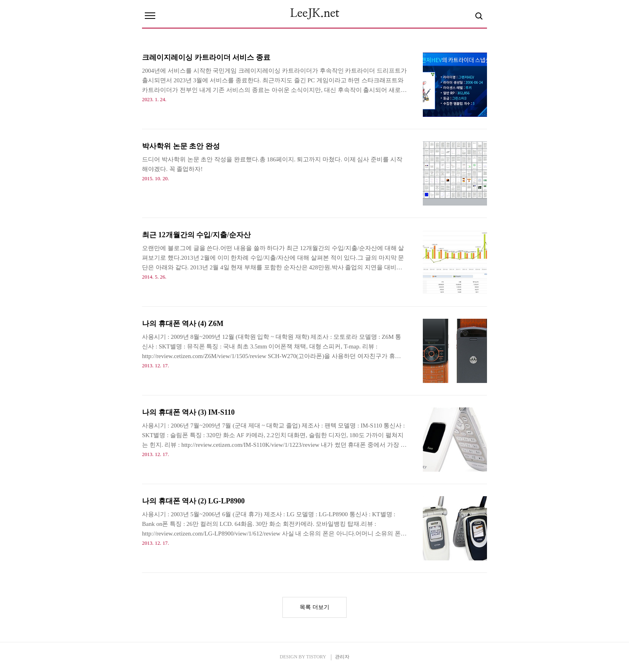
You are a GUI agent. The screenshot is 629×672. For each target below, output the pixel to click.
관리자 (342, 657)
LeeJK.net (315, 14)
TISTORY (316, 657)
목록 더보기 (314, 607)
